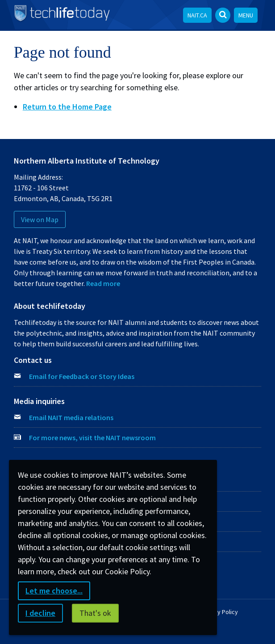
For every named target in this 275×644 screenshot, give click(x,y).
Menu (246, 15)
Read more (103, 283)
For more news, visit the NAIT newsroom (92, 438)
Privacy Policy (219, 612)
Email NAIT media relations (71, 417)
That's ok (95, 613)
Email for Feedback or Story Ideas (82, 376)
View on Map (40, 219)
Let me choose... (54, 591)
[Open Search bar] (223, 15)
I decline (40, 613)
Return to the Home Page (67, 107)
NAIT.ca (197, 15)
